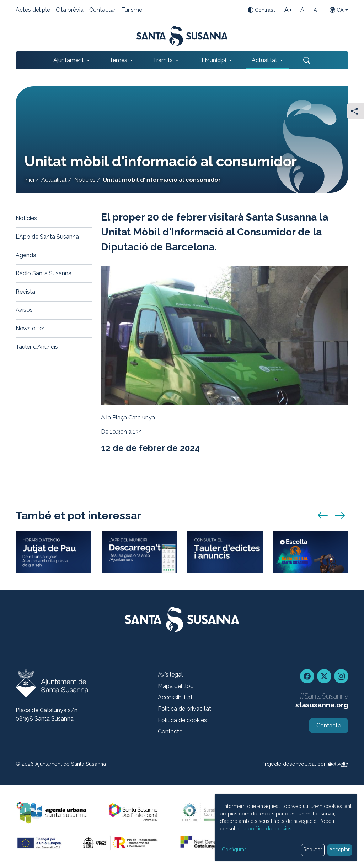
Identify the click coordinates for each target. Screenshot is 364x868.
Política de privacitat (184, 709)
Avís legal (170, 675)
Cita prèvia (70, 10)
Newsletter (30, 328)
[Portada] (182, 36)
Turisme (132, 10)
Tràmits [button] (163, 60)
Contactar (102, 10)
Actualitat (54, 180)
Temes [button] (118, 60)
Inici (29, 180)
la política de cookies (267, 829)
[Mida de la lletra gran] (288, 10)
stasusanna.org (322, 705)
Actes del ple (33, 10)
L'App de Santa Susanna (47, 237)
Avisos (24, 310)
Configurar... (235, 850)
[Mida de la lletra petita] (316, 10)
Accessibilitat (175, 697)
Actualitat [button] (264, 60)
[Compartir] (355, 111)
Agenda (26, 255)
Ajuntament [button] (69, 60)
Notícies (85, 180)
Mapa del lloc (176, 686)
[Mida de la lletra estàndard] (302, 10)
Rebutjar (313, 850)
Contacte (170, 731)
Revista (25, 292)
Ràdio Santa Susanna (44, 273)
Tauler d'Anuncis (37, 347)
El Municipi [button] (212, 60)
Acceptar (339, 850)
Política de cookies (182, 720)
